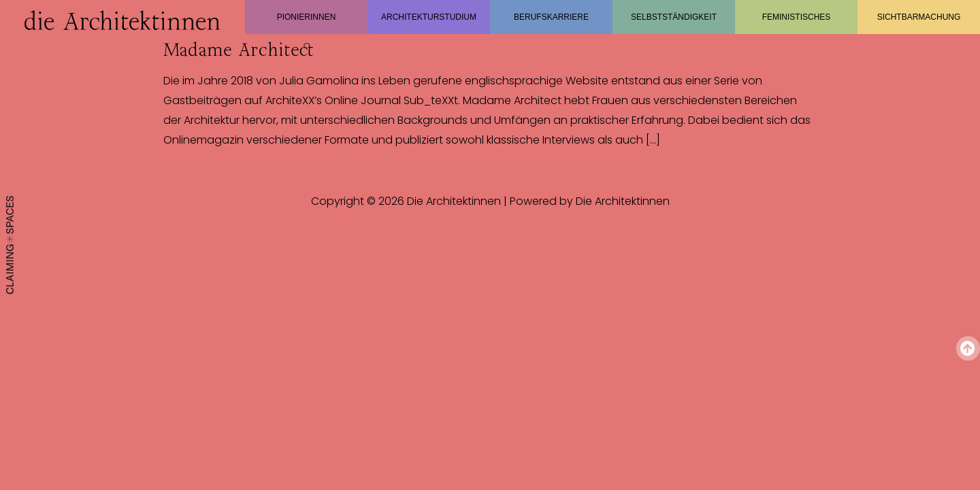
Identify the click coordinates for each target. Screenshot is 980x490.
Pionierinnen (307, 17)
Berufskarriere (551, 17)
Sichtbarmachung (919, 17)
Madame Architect (239, 50)
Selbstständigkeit (674, 17)
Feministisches (797, 17)
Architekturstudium (429, 17)
